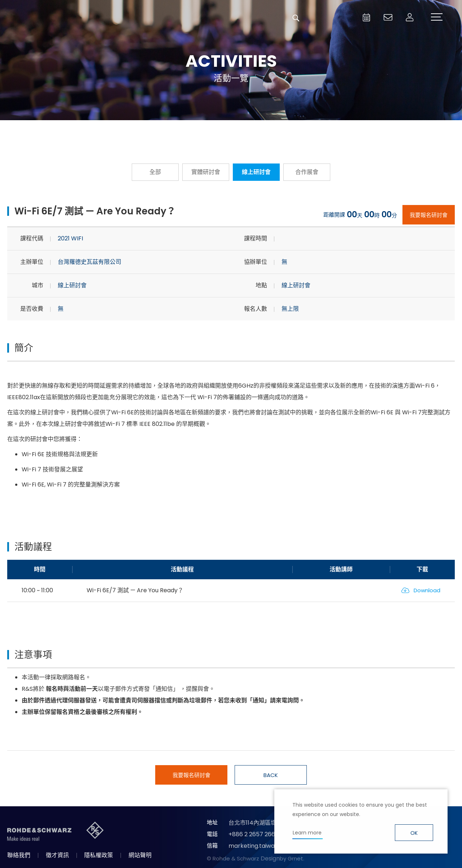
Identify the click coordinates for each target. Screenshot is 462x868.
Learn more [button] (307, 833)
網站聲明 (140, 855)
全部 (155, 172)
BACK (271, 775)
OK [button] (414, 833)
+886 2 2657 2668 (254, 834)
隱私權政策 (99, 855)
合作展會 (307, 172)
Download (427, 590)
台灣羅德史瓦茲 (61, 18)
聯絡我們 (19, 855)
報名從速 (152, 131)
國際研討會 (310, 131)
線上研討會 (256, 172)
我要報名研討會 (429, 215)
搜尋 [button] (296, 18)
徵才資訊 (57, 855)
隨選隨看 (231, 131)
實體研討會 (206, 172)
